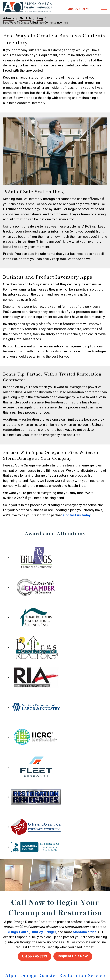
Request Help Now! (73, 956)
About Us (25, 18)
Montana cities (85, 932)
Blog (40, 18)
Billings (12, 932)
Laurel (24, 932)
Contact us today (77, 515)
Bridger (50, 932)
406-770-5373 (78, 9)
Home (9, 18)
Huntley (37, 932)
